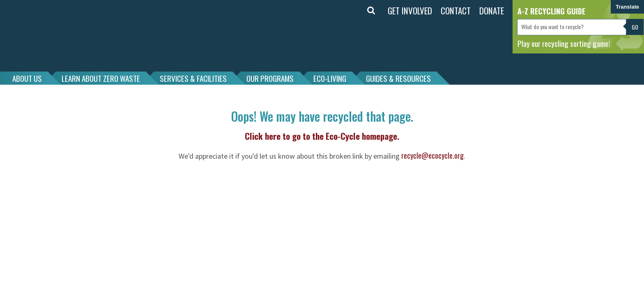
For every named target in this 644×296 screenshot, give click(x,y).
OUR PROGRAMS (270, 78)
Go (635, 27)
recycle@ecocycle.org (432, 155)
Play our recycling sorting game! (564, 43)
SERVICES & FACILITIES (193, 78)
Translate (627, 7)
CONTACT (456, 10)
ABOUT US (27, 78)
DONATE (492, 10)
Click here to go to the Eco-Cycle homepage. (322, 136)
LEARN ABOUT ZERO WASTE (101, 78)
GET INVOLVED (410, 10)
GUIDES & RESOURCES (398, 78)
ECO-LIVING (330, 78)
